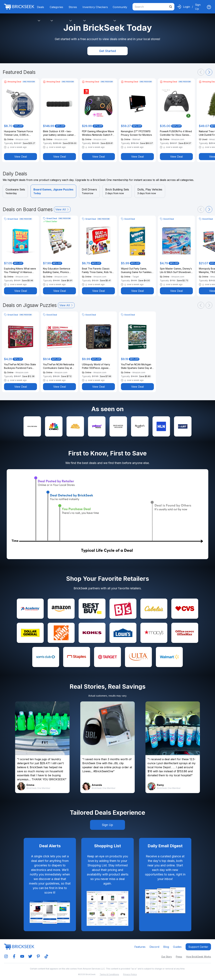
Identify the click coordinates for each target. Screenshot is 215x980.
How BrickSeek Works (199, 957)
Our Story (167, 957)
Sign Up (198, 7)
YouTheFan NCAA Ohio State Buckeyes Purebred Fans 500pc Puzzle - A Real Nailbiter (20, 366)
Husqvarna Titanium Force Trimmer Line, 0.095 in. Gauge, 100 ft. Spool (18, 133)
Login (187, 7)
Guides (177, 947)
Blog (166, 947)
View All (62, 209)
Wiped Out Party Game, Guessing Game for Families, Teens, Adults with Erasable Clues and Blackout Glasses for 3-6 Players (137, 271)
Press (179, 957)
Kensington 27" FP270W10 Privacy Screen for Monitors (136, 133)
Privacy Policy (130, 974)
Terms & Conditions (109, 974)
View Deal (21, 157)
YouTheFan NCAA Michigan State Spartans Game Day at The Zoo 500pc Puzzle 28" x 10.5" (137, 366)
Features (140, 947)
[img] (209, 7)
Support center (198, 947)
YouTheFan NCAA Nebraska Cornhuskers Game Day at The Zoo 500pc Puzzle (59, 366)
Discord (154, 947)
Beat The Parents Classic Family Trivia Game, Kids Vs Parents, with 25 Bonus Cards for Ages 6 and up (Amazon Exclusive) (98, 271)
